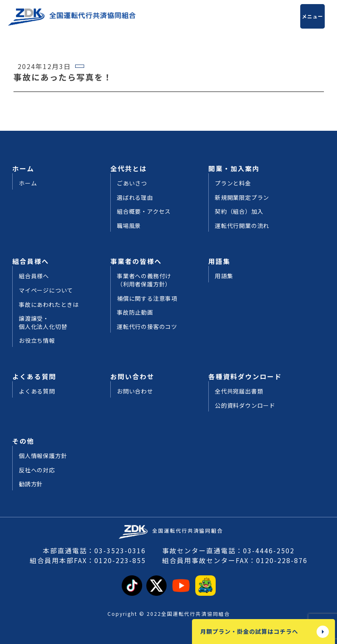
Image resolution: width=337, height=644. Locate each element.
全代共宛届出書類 (239, 391)
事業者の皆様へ (136, 261)
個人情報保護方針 (43, 456)
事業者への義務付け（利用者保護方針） (144, 280)
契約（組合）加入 (239, 211)
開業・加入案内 (234, 168)
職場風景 (129, 226)
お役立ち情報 (37, 341)
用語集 (219, 261)
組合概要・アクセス (144, 211)
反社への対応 (37, 470)
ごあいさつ (132, 183)
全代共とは (129, 168)
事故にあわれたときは (49, 305)
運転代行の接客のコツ (147, 327)
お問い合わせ (132, 376)
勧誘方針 (31, 484)
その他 (23, 441)
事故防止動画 (135, 312)
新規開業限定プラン (242, 198)
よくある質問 (34, 376)
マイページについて (46, 290)
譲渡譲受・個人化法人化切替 (43, 323)
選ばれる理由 (135, 198)
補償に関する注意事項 (147, 299)
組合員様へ (31, 261)
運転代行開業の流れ (242, 226)
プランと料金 (233, 183)
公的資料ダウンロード (245, 406)
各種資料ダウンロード (245, 376)
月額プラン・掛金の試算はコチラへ (249, 631)
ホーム (23, 168)
